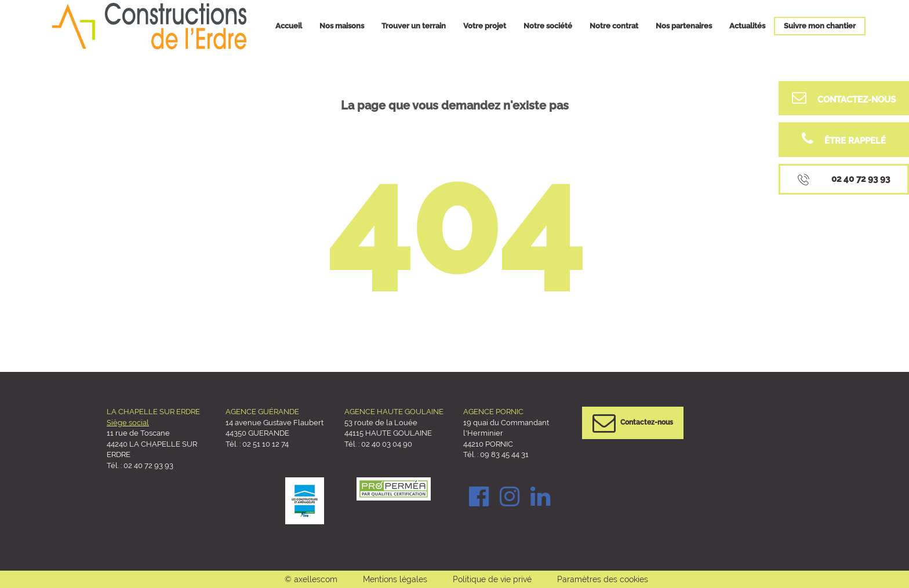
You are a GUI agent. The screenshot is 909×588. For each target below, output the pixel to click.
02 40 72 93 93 (148, 465)
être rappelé (844, 139)
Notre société (548, 26)
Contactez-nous (844, 98)
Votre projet (485, 26)
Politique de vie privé (492, 579)
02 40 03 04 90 (387, 444)
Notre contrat (614, 26)
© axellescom (311, 579)
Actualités (747, 26)
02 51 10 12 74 (266, 444)
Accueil (289, 26)
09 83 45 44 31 (503, 454)
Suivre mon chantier (820, 26)
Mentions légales (395, 579)
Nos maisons (342, 26)
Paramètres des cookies (603, 579)
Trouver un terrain (414, 26)
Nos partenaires (684, 26)
